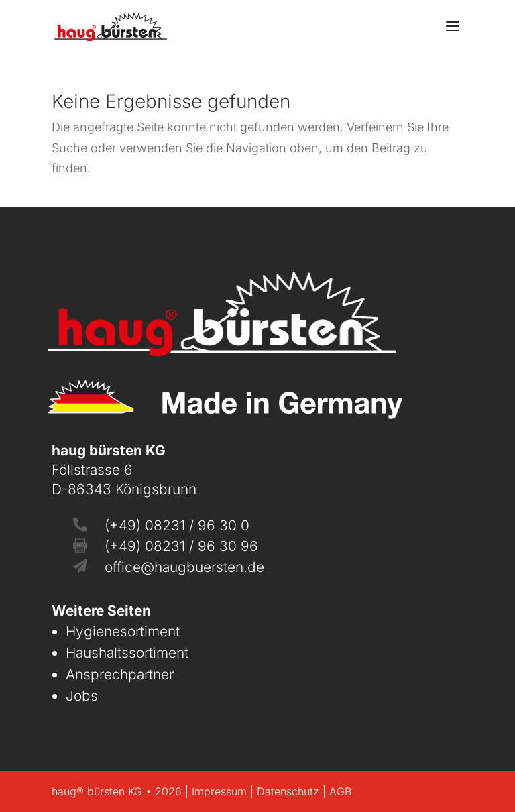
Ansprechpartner (120, 674)
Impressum (219, 791)
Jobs (82, 696)
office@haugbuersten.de (184, 567)
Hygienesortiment (123, 631)
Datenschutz (288, 791)
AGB (340, 791)
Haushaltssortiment (127, 653)
